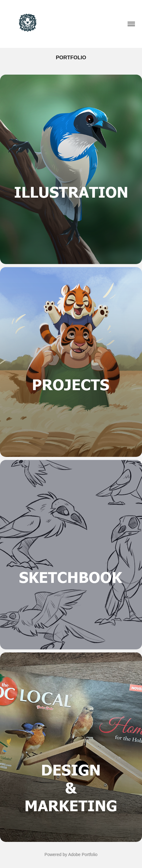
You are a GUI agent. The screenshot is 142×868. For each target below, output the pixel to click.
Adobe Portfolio (83, 854)
